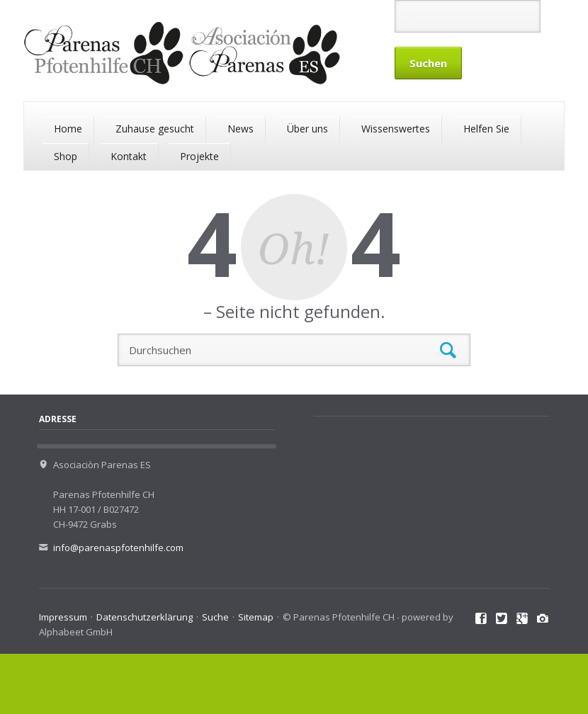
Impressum (63, 617)
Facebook (481, 619)
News (241, 129)
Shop (66, 156)
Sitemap (256, 617)
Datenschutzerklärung (145, 617)
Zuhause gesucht (155, 129)
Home (68, 129)
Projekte (199, 156)
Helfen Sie (486, 129)
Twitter (502, 619)
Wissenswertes (396, 129)
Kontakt (129, 156)
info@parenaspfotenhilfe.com (118, 548)
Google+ (522, 619)
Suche (215, 617)
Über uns (307, 129)
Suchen (448, 350)
